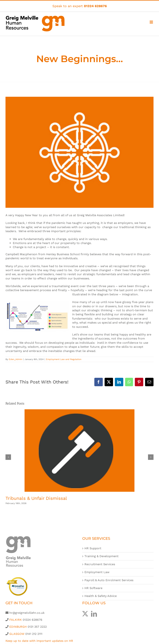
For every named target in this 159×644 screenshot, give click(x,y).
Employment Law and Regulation (64, 359)
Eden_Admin (15, 359)
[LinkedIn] (94, 614)
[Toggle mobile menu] (152, 22)
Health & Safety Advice (101, 596)
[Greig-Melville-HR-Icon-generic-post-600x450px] (79, 152)
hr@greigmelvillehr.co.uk (27, 613)
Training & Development (101, 556)
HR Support (93, 548)
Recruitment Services (100, 564)
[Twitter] (85, 614)
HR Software (93, 588)
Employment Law (97, 572)
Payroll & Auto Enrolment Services (109, 580)
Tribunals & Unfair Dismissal (36, 498)
